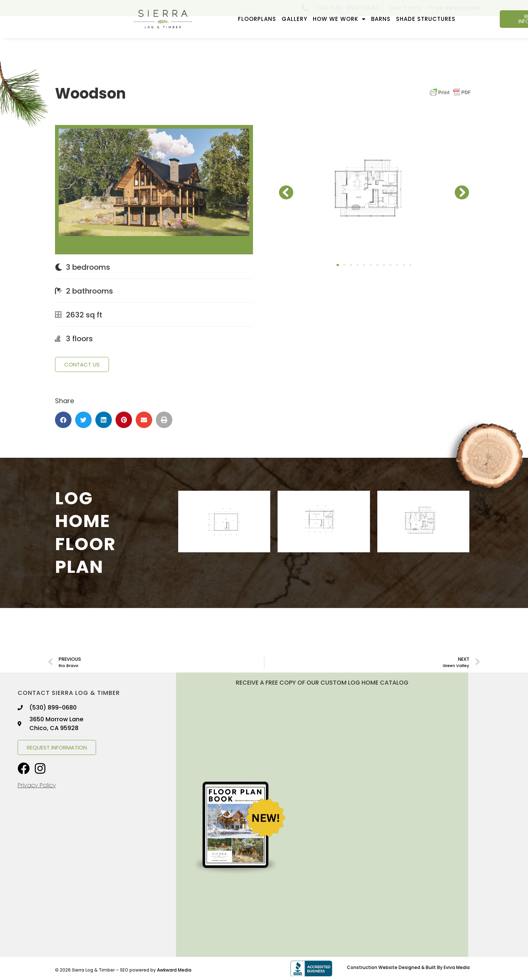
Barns (381, 19)
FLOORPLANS (257, 19)
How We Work (339, 19)
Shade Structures (426, 19)
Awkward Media (174, 970)
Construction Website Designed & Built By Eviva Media (408, 967)
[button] (63, 420)
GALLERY (294, 19)
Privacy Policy (37, 785)
